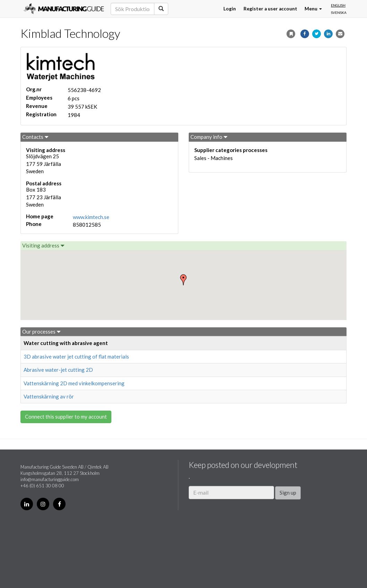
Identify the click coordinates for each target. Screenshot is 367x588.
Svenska (339, 12)
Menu (313, 9)
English (338, 5)
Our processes (41, 331)
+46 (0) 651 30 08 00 (42, 486)
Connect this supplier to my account (66, 417)
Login (230, 9)
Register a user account (270, 9)
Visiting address (43, 245)
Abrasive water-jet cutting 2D (58, 370)
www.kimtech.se (91, 217)
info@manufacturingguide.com (50, 479)
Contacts (35, 137)
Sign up (288, 493)
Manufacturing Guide (64, 9)
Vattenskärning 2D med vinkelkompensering (74, 383)
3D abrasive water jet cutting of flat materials (76, 356)
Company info (209, 137)
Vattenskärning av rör (49, 396)
